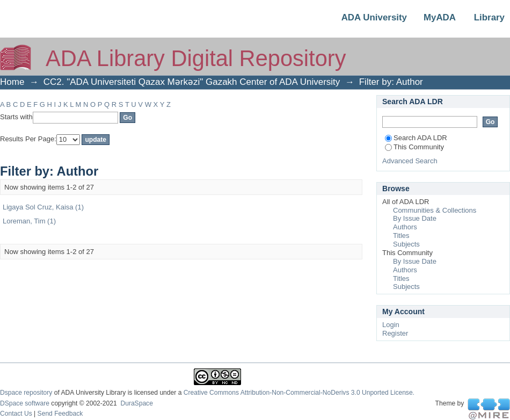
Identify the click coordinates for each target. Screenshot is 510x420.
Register (395, 333)
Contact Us (16, 414)
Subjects (406, 244)
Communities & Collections (435, 210)
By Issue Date (415, 218)
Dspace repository (26, 393)
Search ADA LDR (416, 138)
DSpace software (25, 403)
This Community (414, 147)
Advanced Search (410, 161)
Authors (405, 227)
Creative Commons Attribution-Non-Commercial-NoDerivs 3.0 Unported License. (299, 393)
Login (391, 325)
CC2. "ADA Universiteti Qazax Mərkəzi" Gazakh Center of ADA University (192, 82)
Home (12, 82)
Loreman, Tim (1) (29, 221)
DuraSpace (136, 403)
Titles (401, 236)
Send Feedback (60, 414)
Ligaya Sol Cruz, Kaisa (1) (43, 207)
